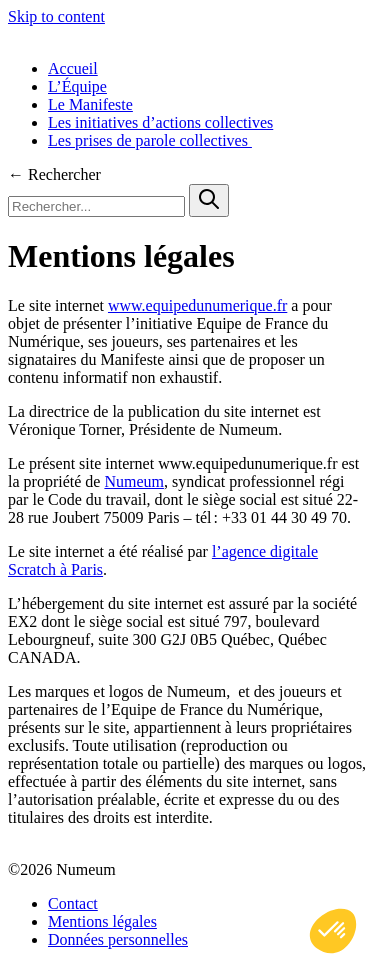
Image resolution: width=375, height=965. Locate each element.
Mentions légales (102, 921)
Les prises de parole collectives (150, 140)
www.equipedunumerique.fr (197, 305)
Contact (73, 903)
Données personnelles (118, 939)
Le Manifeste (90, 104)
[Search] (209, 200)
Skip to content (56, 16)
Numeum (134, 481)
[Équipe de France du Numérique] (187, 35)
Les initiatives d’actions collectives (160, 122)
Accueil (73, 68)
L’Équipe (77, 86)
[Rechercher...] (96, 206)
